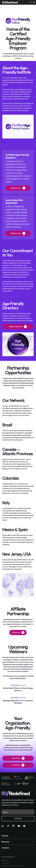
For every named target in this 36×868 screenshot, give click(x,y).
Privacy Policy (5, 863)
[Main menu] (32, 2)
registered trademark (18, 866)
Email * (5, 812)
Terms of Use (5, 860)
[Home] (10, 2)
